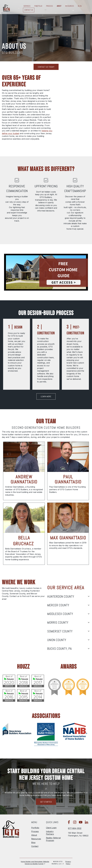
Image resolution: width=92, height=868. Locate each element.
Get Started (46, 802)
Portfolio (38, 6)
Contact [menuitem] (35, 846)
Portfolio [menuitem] (35, 828)
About (59, 6)
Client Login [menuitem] (51, 828)
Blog (80, 6)
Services (27, 6)
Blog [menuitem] (33, 842)
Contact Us (29, 10)
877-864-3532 (75, 828)
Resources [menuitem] (36, 839)
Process (49, 6)
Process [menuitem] (35, 831)
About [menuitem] (34, 835)
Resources (70, 6)
